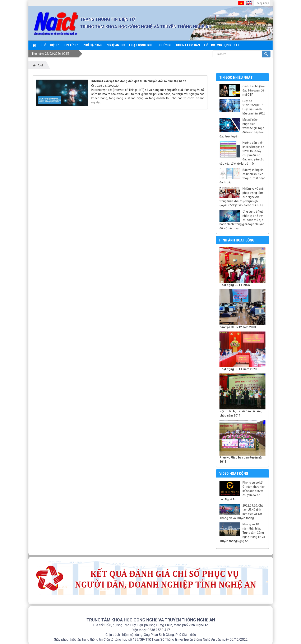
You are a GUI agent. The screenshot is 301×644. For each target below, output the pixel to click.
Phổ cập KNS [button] (92, 45)
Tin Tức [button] (71, 47)
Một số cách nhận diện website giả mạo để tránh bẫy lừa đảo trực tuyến (242, 128)
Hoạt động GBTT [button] (142, 45)
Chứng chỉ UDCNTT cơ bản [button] (180, 45)
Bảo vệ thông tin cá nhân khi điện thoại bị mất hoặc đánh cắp (242, 176)
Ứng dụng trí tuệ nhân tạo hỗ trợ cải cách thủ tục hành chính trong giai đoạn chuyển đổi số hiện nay (242, 220)
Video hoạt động (234, 473)
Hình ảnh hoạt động (237, 240)
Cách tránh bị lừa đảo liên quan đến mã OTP (254, 90)
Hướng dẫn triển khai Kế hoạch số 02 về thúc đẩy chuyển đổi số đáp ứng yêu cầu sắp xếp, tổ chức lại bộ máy (242, 153)
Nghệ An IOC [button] (116, 45)
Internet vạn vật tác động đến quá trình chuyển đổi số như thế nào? (139, 81)
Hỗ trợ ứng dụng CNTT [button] (222, 45)
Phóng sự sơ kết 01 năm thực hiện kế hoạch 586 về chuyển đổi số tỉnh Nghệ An (242, 491)
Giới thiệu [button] (50, 47)
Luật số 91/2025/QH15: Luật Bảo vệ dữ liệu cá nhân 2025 (254, 107)
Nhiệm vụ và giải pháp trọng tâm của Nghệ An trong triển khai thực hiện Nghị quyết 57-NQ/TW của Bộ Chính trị (242, 197)
